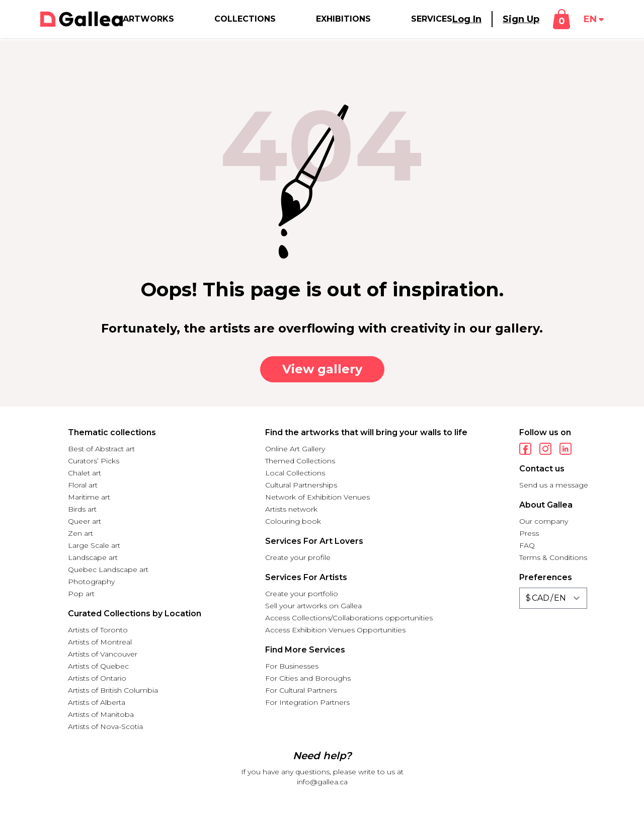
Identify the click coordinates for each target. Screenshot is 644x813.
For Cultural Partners (301, 690)
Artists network (291, 509)
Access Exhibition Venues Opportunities (335, 630)
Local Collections (295, 473)
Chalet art (85, 473)
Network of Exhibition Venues (317, 497)
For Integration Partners (307, 702)
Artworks (148, 19)
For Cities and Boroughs (308, 678)
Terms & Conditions (553, 557)
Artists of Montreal (100, 642)
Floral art (83, 485)
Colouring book (293, 521)
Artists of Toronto (98, 630)
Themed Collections (300, 461)
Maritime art (89, 497)
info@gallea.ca (322, 782)
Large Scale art (94, 545)
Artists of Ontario (97, 678)
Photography (91, 582)
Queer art (85, 521)
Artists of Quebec (98, 666)
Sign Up (521, 19)
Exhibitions (343, 19)
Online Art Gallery (295, 449)
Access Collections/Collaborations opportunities (349, 618)
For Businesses (292, 666)
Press (529, 533)
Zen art (80, 533)
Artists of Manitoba (101, 714)
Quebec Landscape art (108, 570)
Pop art (81, 594)
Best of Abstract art (101, 449)
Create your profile (298, 557)
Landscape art (93, 557)
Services (432, 19)
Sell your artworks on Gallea (313, 606)
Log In (467, 19)
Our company (544, 521)
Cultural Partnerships (301, 485)
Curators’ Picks (94, 461)
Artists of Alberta (97, 702)
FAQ (527, 545)
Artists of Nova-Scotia (105, 726)
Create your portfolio (302, 594)
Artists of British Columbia (113, 690)
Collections (245, 19)
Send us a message (554, 485)
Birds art (82, 509)
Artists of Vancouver (103, 654)
